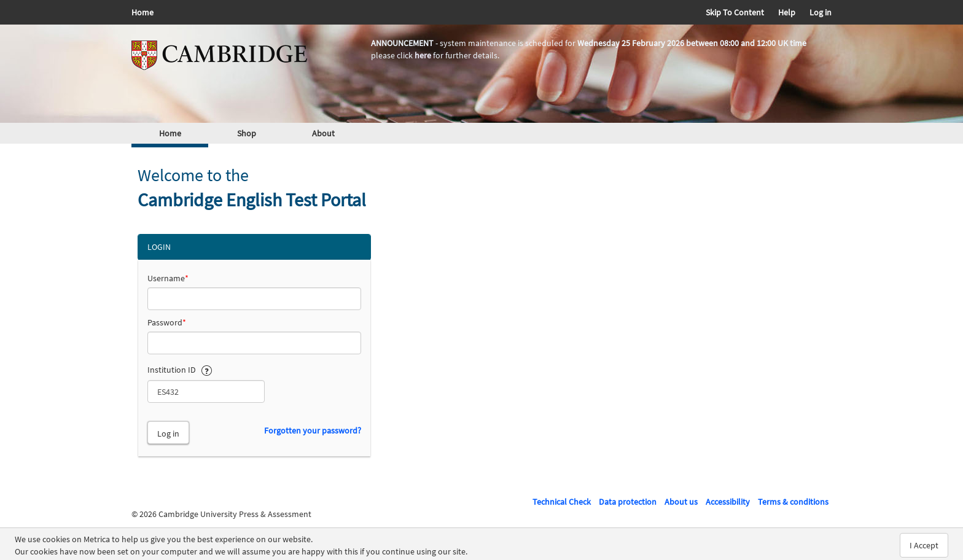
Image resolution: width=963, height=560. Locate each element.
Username (168, 278)
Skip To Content (735, 12)
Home (142, 12)
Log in (821, 12)
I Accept (924, 545)
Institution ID (180, 369)
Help (787, 12)
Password (167, 322)
